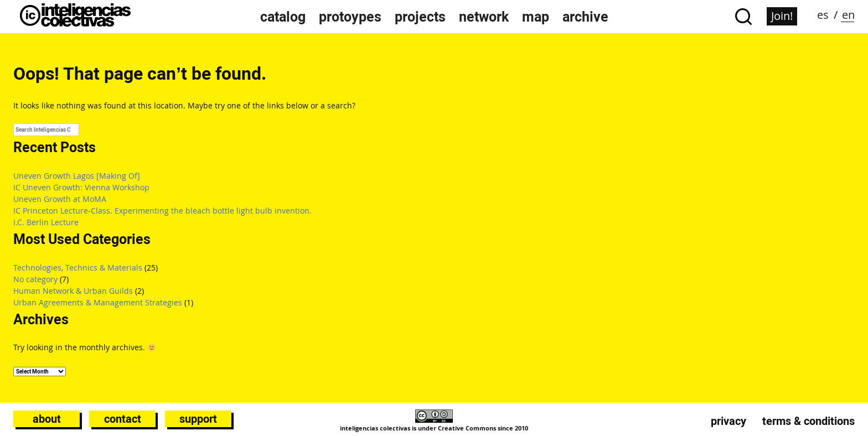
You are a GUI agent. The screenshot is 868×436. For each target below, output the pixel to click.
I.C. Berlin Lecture (46, 222)
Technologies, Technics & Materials (78, 268)
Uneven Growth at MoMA (60, 199)
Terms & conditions (808, 421)
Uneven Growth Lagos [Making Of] (77, 176)
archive (585, 17)
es (823, 15)
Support (198, 419)
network (484, 17)
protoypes (350, 17)
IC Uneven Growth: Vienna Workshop (81, 187)
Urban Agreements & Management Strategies (98, 302)
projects (420, 17)
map (536, 17)
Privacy (728, 421)
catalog (283, 17)
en (848, 15)
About (47, 419)
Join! (782, 16)
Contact (123, 419)
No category (35, 279)
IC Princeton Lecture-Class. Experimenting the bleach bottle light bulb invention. (162, 211)
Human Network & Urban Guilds (73, 291)
